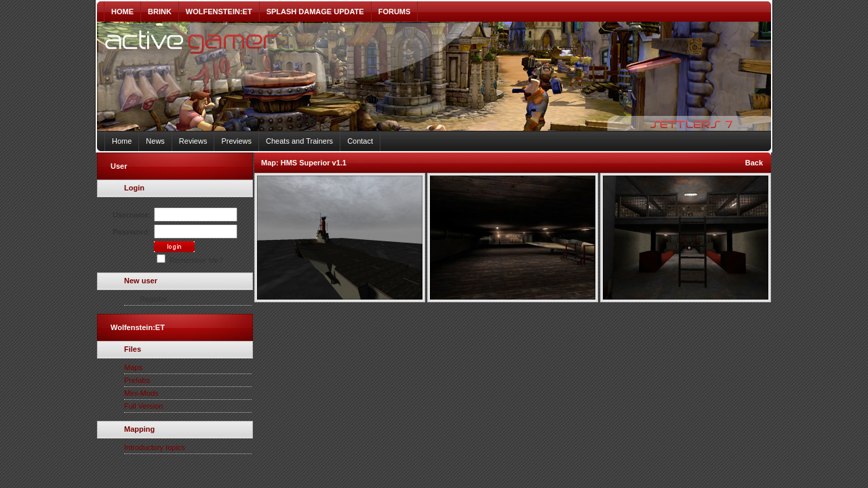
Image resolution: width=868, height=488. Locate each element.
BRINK (160, 12)
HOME (122, 12)
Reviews (193, 141)
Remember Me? (190, 260)
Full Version (143, 406)
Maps (133, 367)
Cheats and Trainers (299, 141)
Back (754, 163)
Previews (236, 141)
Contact (360, 141)
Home (122, 141)
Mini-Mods (141, 393)
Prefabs (137, 380)
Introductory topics (155, 447)
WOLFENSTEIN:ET (219, 12)
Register (154, 299)
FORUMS (395, 12)
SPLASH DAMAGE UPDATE (315, 12)
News (155, 141)
